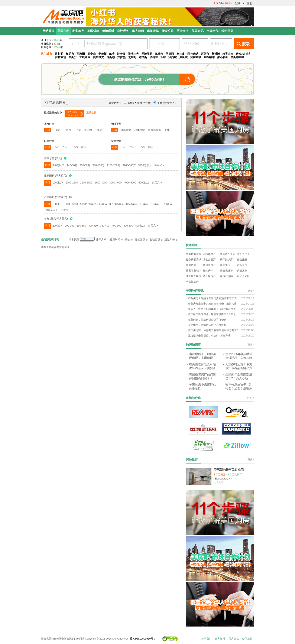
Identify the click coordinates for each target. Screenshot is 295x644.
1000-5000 (72, 204)
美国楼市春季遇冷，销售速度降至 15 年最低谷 (214, 314)
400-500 (117, 226)
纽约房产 (208, 271)
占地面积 (155, 240)
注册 (249, 3)
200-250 (69, 226)
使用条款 (247, 639)
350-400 (105, 226)
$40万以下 (58, 165)
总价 (127, 240)
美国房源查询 (194, 254)
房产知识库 (226, 260)
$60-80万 (85, 165)
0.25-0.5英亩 (117, 204)
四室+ (84, 147)
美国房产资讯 (228, 254)
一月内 (67, 130)
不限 (48, 130)
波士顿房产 (209, 276)
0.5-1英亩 (132, 204)
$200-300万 (129, 165)
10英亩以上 (51, 210)
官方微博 (220, 639)
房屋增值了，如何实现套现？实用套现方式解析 (202, 358)
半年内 (88, 130)
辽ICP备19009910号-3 (143, 639)
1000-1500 (72, 183)
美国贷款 (191, 265)
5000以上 (144, 183)
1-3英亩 (144, 204)
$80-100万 (98, 165)
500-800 (128, 226)
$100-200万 (114, 165)
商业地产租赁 (194, 276)
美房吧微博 (226, 271)
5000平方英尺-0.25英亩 (94, 204)
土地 (167, 130)
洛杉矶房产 (209, 254)
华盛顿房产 (192, 282)
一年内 (98, 130)
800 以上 (140, 226)
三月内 (78, 130)
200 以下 (57, 226)
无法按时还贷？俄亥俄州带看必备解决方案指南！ (239, 368)
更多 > (250, 398)
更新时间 (115, 240)
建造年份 (170, 240)
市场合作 (242, 265)
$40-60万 (72, 165)
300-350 (93, 226)
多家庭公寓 (155, 130)
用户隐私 (234, 639)
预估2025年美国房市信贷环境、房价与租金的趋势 (239, 358)
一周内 (57, 130)
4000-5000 (130, 183)
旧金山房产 (209, 260)
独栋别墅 (126, 130)
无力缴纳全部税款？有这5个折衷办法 (209, 336)
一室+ (56, 147)
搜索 (244, 44)
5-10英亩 (167, 204)
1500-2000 (86, 183)
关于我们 (206, 639)
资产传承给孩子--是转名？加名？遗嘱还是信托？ (239, 388)
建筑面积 (140, 240)
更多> (251, 291)
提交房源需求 (194, 260)
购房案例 (242, 271)
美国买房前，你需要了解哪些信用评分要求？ (214, 330)
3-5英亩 (155, 204)
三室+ (75, 147)
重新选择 (91, 113)
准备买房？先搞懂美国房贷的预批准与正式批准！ (214, 298)
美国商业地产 (194, 271)
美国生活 (225, 265)
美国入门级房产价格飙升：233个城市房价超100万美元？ (214, 309)
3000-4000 (115, 183)
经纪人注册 (243, 254)
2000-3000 (101, 183)
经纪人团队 (243, 276)
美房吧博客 (226, 276)
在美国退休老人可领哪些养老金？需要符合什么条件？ (202, 368)
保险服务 (242, 260)
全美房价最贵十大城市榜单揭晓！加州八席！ (214, 304)
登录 (238, 3)
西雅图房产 (209, 265)
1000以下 (58, 183)
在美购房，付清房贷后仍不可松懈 (207, 320)
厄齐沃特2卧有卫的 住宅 (229, 470)
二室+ (66, 147)
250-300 (81, 226)
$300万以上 (145, 165)
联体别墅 (140, 130)
